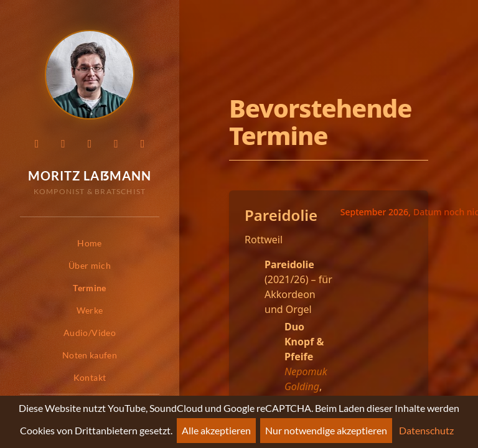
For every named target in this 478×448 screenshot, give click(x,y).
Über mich (90, 265)
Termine (89, 288)
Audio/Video (90, 333)
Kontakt (90, 377)
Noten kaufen (90, 355)
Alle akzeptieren (216, 430)
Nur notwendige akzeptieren (326, 430)
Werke (90, 310)
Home (89, 243)
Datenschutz (426, 430)
